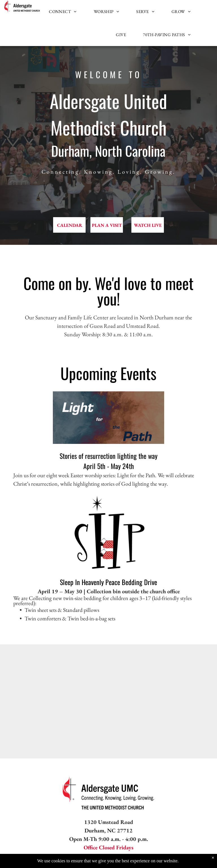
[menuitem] (63, 12)
